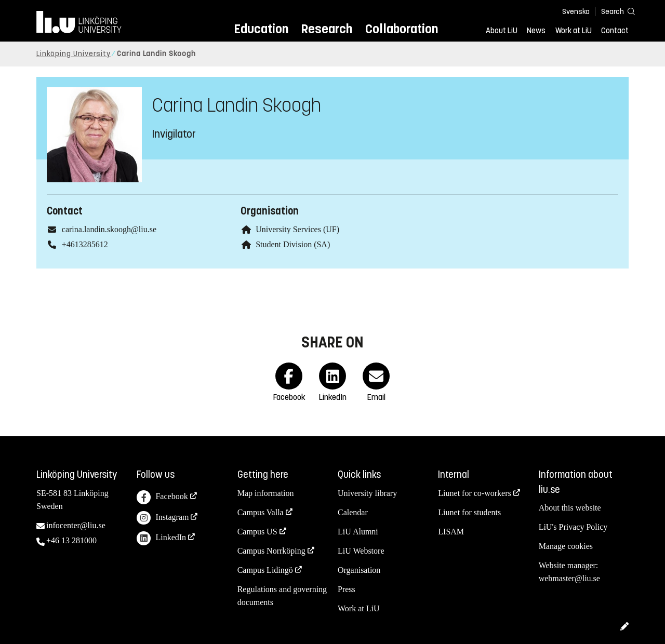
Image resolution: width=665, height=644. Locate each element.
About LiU (502, 31)
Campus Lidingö (265, 570)
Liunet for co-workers (474, 493)
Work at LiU (574, 31)
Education (261, 29)
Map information (266, 493)
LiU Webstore (361, 551)
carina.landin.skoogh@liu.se (109, 229)
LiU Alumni (358, 532)
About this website (570, 508)
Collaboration (402, 29)
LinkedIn (161, 538)
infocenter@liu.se (76, 525)
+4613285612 (85, 244)
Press (347, 589)
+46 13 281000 (71, 540)
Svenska (576, 12)
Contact (615, 31)
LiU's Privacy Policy (573, 527)
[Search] (613, 11)
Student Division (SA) (293, 244)
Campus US (257, 532)
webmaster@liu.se (569, 578)
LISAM (451, 532)
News (536, 31)
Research (327, 29)
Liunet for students (469, 512)
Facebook (162, 497)
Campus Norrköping (271, 551)
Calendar (353, 512)
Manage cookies (566, 546)
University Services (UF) (297, 229)
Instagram (163, 518)
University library (367, 493)
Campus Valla (261, 512)
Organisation (359, 570)
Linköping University (74, 54)
